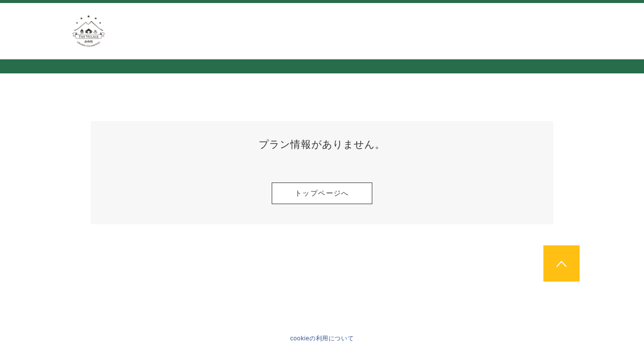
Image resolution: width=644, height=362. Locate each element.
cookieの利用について (322, 338)
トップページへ (322, 193)
